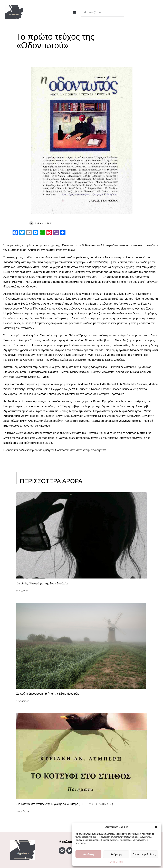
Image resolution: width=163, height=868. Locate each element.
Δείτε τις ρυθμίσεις (144, 854)
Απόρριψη (116, 854)
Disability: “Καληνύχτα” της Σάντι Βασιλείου (42, 583)
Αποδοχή (88, 854)
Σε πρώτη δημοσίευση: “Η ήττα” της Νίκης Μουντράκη (48, 694)
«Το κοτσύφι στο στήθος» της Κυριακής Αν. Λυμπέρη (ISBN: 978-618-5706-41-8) (65, 804)
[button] (156, 827)
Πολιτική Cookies (115, 862)
